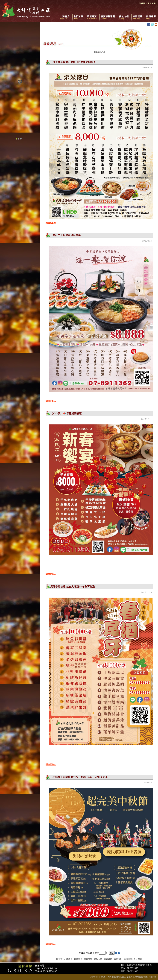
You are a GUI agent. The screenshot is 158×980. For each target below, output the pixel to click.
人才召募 (138, 959)
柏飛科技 (152, 977)
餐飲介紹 (125, 16)
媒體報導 (151, 16)
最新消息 (79, 16)
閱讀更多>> (51, 223)
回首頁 (142, 5)
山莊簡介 (65, 16)
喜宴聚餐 (108, 959)
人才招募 (152, 5)
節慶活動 (138, 16)
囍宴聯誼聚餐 (109, 16)
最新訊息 (99, 52)
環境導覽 (93, 16)
